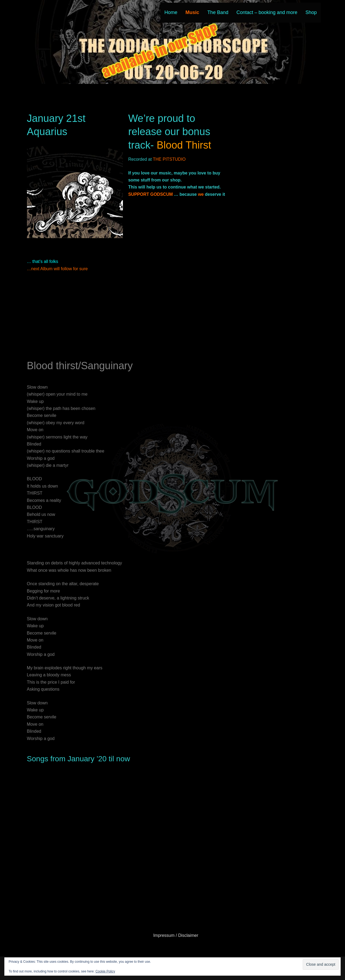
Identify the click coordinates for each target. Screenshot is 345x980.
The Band (218, 12)
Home (171, 12)
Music (192, 12)
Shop (311, 12)
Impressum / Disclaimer (176, 935)
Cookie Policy (105, 971)
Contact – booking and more (267, 12)
